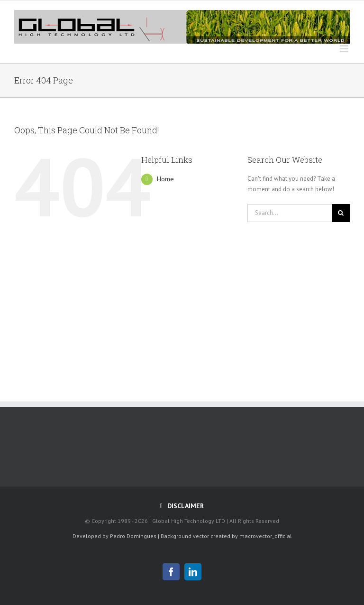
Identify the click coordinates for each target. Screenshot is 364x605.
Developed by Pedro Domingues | (116, 536)
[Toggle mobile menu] (345, 49)
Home (165, 179)
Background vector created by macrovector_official (226, 536)
